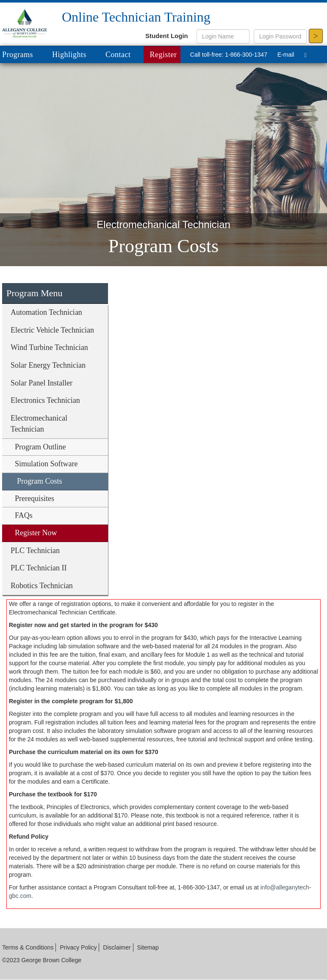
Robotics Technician (42, 586)
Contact (118, 55)
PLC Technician (35, 551)
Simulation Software (46, 464)
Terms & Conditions (28, 947)
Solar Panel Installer (42, 383)
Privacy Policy (78, 947)
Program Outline (40, 447)
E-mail (286, 55)
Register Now (36, 533)
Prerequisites (35, 498)
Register (163, 55)
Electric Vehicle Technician (52, 330)
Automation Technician (46, 312)
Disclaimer (117, 947)
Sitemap (148, 947)
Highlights (69, 55)
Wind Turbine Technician (49, 347)
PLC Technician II (39, 568)
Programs (24, 55)
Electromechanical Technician (39, 424)
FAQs (24, 515)
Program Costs (40, 481)
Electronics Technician (45, 400)
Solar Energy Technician (48, 365)
